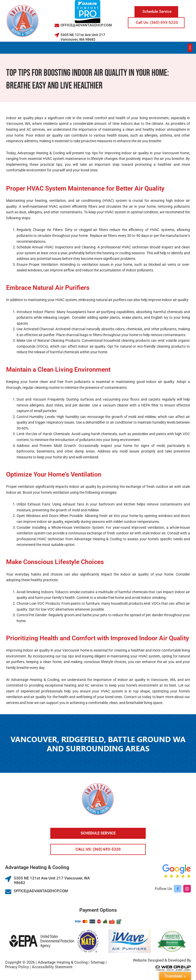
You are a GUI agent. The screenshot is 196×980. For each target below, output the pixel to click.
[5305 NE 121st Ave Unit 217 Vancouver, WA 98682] (57, 35)
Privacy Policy (17, 967)
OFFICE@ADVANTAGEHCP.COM (86, 25)
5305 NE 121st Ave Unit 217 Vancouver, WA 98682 (83, 37)
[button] (190, 48)
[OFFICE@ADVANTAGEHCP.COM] (57, 25)
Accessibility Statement (52, 967)
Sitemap (98, 962)
